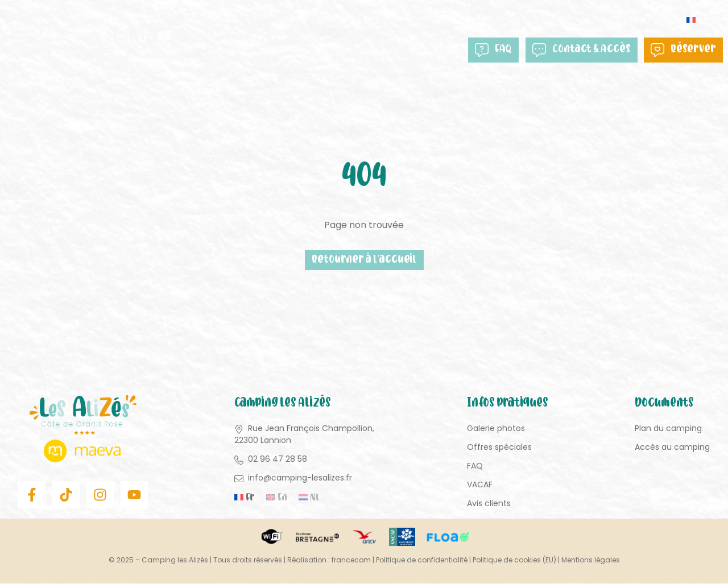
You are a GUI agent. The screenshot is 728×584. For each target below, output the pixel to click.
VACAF (480, 485)
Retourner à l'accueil (364, 260)
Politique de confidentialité (422, 560)
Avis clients (489, 504)
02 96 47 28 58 (647, 20)
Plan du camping (668, 429)
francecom (351, 560)
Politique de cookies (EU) (514, 560)
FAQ (494, 50)
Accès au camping (672, 448)
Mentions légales (591, 560)
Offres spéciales (499, 448)
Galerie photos (496, 429)
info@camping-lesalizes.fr (300, 478)
